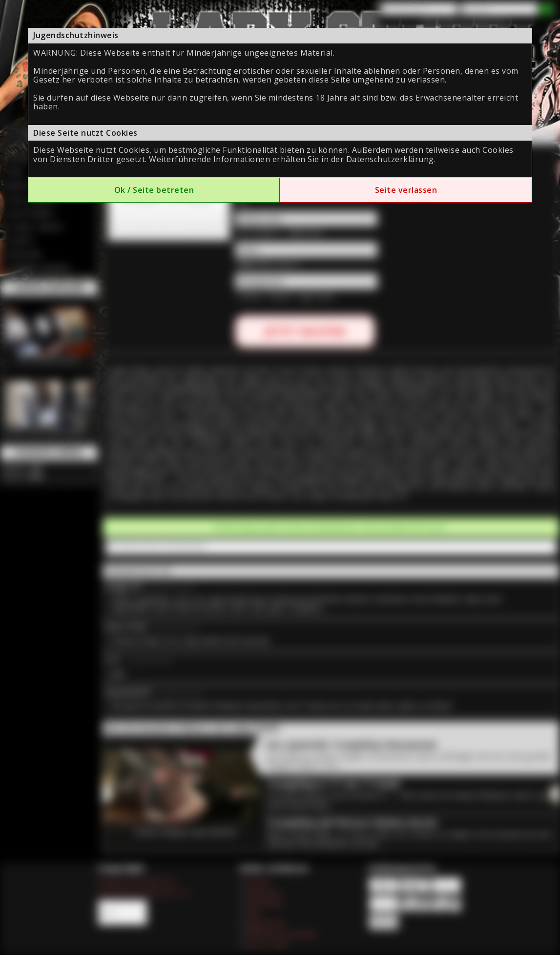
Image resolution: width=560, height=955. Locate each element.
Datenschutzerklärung (390, 159)
